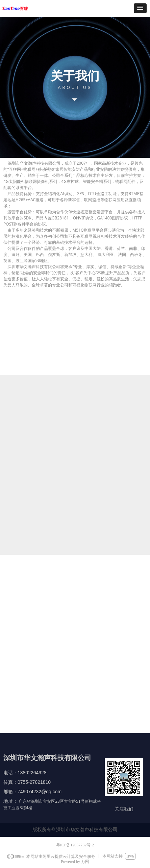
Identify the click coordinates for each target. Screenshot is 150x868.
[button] (140, 8)
